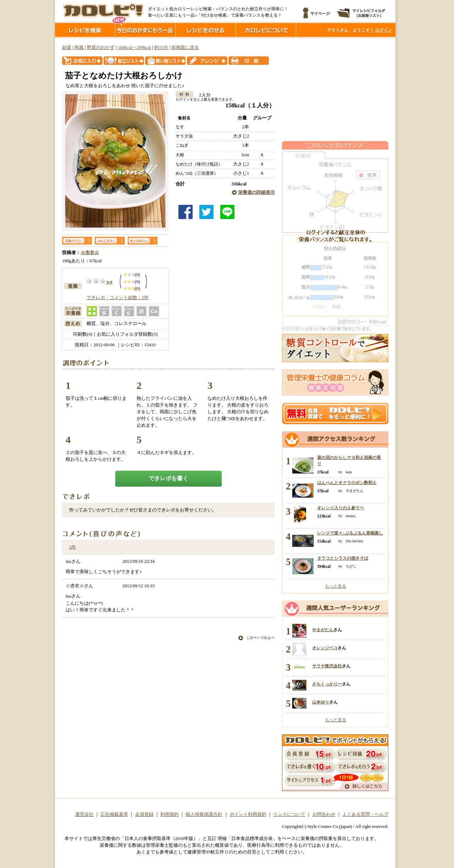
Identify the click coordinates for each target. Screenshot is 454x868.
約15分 (161, 47)
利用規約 (170, 814)
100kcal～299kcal (134, 47)
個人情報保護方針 (204, 814)
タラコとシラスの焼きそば (343, 558)
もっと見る (336, 586)
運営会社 (84, 814)
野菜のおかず (101, 47)
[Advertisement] (335, 90)
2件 (73, 547)
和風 (79, 47)
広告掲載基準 (114, 814)
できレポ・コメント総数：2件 (118, 298)
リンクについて (289, 814)
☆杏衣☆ (90, 253)
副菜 (67, 47)
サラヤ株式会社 (327, 666)
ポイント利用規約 (248, 814)
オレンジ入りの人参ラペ (340, 508)
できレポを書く (168, 478)
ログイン (383, 30)
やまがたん (323, 630)
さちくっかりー (327, 684)
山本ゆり (321, 702)
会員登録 (144, 814)
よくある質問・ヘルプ (365, 814)
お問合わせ (324, 814)
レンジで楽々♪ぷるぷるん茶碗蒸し (350, 533)
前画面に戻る (185, 47)
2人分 (202, 95)
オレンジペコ (325, 648)
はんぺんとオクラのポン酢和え (347, 483)
